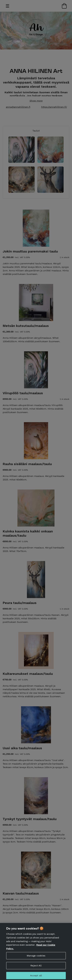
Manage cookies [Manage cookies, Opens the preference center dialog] (36, 957)
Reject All (36, 967)
